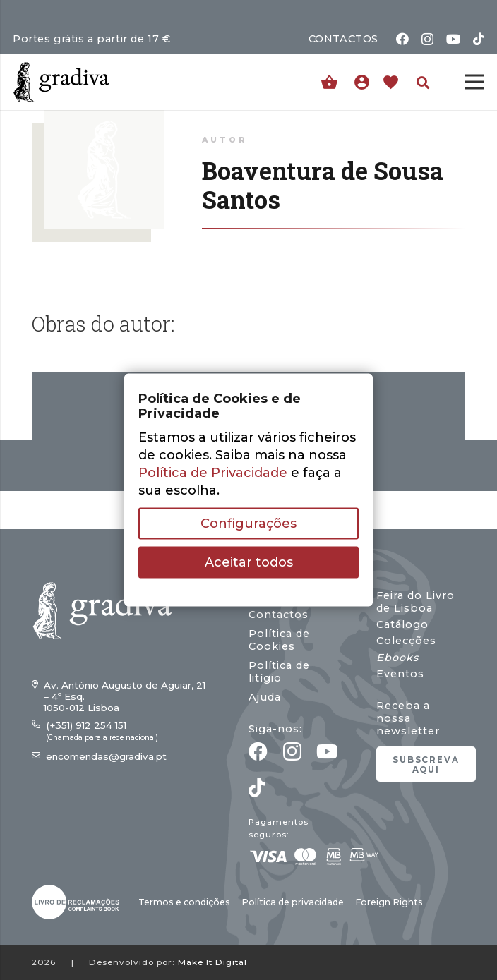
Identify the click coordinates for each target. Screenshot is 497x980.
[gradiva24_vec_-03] (76, 902)
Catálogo (402, 624)
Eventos (400, 674)
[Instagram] (427, 40)
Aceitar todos (249, 562)
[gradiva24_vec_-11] (61, 82)
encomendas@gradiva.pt (106, 756)
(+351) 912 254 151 (86, 725)
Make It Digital (212, 962)
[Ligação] (365, 82)
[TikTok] (479, 39)
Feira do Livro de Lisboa (415, 602)
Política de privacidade (293, 902)
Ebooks (397, 658)
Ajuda (265, 697)
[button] (423, 83)
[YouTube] (453, 39)
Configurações (248, 524)
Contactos (279, 615)
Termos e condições (184, 902)
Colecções (406, 641)
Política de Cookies (279, 640)
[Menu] (475, 82)
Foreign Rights (389, 902)
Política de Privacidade (213, 473)
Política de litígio (279, 672)
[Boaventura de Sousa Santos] (104, 119)
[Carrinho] (329, 82)
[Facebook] (402, 39)
